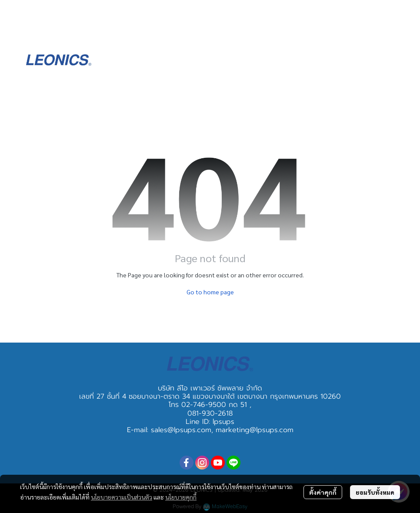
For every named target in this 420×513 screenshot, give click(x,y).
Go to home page (210, 292)
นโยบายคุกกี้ (181, 497)
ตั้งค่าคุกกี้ (323, 492)
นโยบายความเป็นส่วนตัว (122, 497)
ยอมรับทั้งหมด (375, 492)
